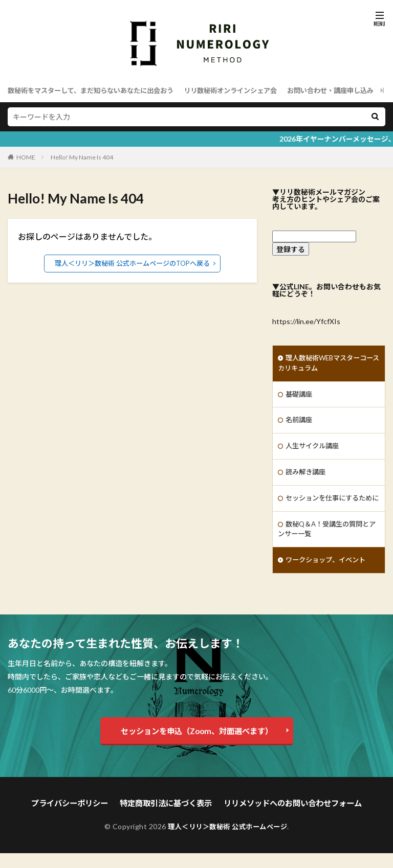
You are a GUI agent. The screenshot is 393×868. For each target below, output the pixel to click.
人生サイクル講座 (314, 449)
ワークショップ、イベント (329, 577)
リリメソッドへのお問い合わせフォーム (287, 819)
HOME (26, 157)
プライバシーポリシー (77, 819)
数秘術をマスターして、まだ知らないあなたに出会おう (97, 90)
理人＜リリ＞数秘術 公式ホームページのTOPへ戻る (132, 263)
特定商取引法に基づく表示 (168, 819)
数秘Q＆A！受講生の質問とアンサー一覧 (327, 545)
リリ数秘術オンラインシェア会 (247, 90)
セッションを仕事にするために (328, 508)
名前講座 (300, 422)
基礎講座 (300, 396)
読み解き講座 (307, 476)
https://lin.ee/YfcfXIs (306, 321)
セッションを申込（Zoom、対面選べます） (197, 747)
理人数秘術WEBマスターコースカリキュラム (325, 364)
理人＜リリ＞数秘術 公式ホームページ (228, 841)
